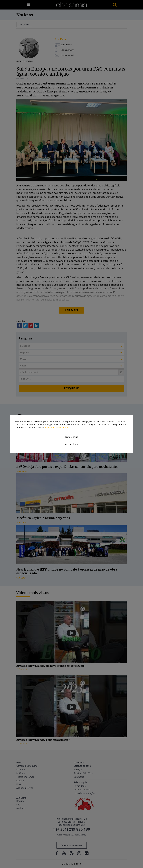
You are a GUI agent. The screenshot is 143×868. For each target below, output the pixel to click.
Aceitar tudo (71, 444)
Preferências (71, 437)
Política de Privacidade (56, 428)
